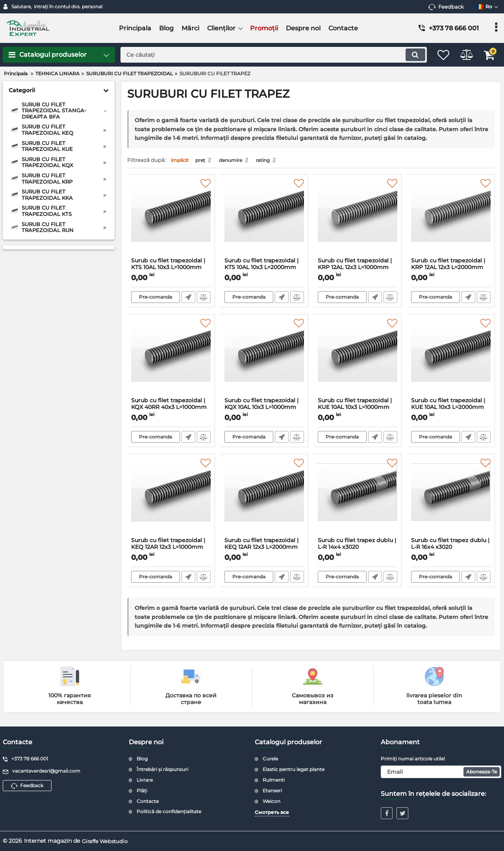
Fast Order (188, 299)
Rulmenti (274, 780)
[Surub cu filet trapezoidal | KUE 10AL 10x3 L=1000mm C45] (358, 360)
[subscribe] (441, 772)
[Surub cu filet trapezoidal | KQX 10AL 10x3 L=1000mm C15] (264, 360)
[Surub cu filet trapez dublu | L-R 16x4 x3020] (451, 500)
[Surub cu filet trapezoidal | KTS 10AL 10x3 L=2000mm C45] (264, 220)
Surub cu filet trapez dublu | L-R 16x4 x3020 (451, 550)
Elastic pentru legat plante (294, 769)
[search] (267, 55)
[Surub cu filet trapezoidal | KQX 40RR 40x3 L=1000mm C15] (171, 360)
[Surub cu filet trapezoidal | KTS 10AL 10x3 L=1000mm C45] (171, 220)
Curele (270, 759)
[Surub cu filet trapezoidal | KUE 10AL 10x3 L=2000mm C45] (451, 360)
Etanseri (272, 791)
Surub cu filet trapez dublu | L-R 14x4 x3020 (358, 550)
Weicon (271, 801)
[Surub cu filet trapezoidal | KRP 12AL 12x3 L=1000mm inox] (358, 220)
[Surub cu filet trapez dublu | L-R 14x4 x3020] (358, 500)
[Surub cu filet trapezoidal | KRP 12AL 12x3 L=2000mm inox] (451, 220)
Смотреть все (272, 812)
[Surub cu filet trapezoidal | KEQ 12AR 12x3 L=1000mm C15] (171, 500)
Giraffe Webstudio (107, 841)
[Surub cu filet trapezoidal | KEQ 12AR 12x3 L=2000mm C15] (264, 500)
